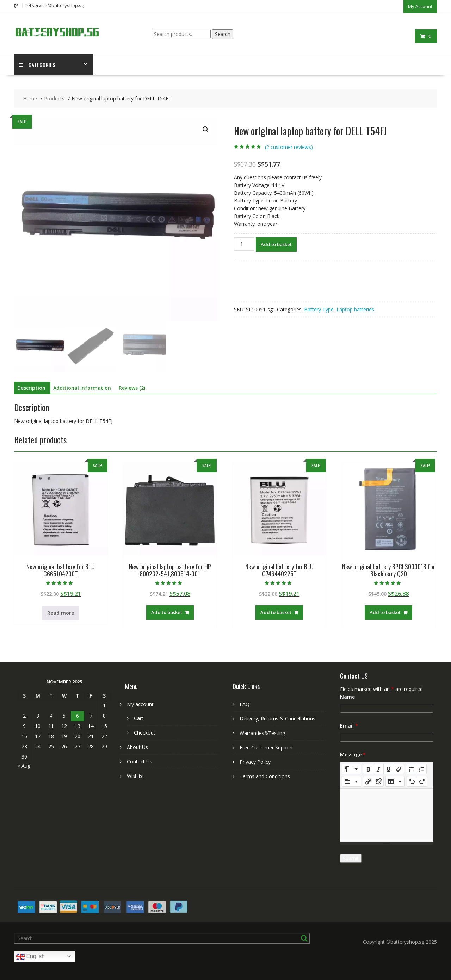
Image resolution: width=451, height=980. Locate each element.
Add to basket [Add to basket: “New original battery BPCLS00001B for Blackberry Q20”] (385, 612)
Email (349, 725)
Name (347, 696)
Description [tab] (31, 388)
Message (353, 754)
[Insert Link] (368, 781)
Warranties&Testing (262, 733)
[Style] (351, 769)
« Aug (24, 765)
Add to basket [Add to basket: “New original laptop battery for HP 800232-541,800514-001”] (167, 612)
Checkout (145, 732)
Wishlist (135, 776)
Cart (139, 718)
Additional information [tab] (82, 388)
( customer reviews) (289, 147)
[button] (206, 129)
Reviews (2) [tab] (132, 388)
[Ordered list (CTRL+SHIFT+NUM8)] (421, 769)
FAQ (245, 704)
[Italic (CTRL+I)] (378, 769)
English (30, 956)
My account (140, 704)
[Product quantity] (244, 243)
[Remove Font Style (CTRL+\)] (399, 769)
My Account (420, 6)
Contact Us (140, 761)
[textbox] (387, 815)
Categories (38, 64)
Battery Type (319, 309)
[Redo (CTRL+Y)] (422, 781)
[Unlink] (378, 781)
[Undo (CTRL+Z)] (412, 781)
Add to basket (276, 244)
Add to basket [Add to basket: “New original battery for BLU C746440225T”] (276, 612)
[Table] (395, 781)
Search (223, 33)
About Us (137, 747)
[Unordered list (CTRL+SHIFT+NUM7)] (411, 769)
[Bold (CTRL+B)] (368, 769)
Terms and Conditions (265, 776)
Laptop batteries (355, 309)
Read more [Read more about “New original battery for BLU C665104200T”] (61, 613)
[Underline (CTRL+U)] (389, 769)
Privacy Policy (255, 761)
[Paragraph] (351, 781)
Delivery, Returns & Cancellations (277, 718)
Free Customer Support (266, 747)
